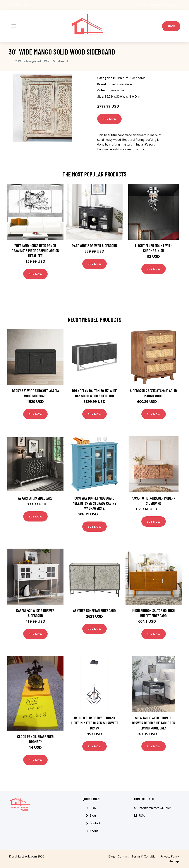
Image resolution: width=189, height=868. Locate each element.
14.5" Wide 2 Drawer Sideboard (94, 245)
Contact (95, 823)
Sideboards (138, 78)
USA (143, 5)
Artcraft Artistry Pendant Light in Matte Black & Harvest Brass (94, 723)
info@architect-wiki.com (163, 5)
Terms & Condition (144, 856)
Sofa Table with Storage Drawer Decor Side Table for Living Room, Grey (154, 723)
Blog (93, 815)
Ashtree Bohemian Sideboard (94, 610)
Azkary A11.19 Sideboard (35, 498)
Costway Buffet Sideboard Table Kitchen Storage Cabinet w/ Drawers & (94, 503)
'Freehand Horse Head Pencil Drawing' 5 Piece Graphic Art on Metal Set (35, 251)
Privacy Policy (170, 856)
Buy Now (109, 119)
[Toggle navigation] (14, 26)
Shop (171, 26)
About (94, 831)
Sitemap (173, 861)
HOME (94, 808)
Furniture (122, 78)
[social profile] (26, 5)
